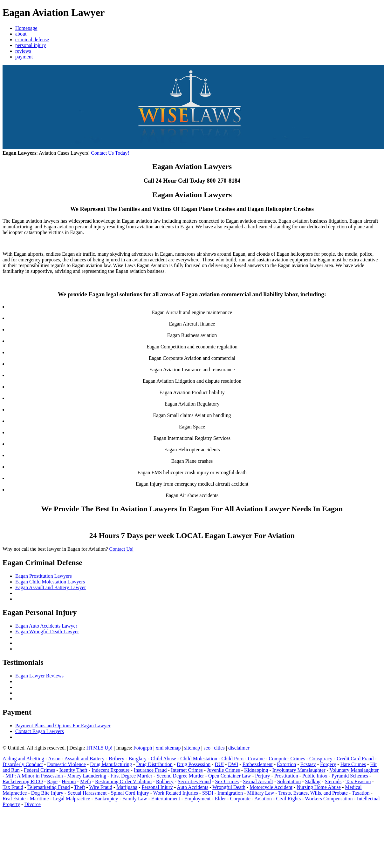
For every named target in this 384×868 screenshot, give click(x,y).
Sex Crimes (227, 781)
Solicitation (289, 781)
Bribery (117, 759)
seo (207, 748)
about (21, 34)
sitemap (192, 748)
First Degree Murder (132, 776)
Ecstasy (308, 764)
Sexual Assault (258, 781)
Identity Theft (73, 770)
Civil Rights (288, 799)
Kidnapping (256, 770)
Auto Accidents (192, 787)
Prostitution (286, 776)
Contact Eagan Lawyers (40, 731)
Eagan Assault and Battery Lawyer (51, 587)
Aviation (263, 799)
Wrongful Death (229, 787)
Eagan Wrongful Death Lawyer (47, 632)
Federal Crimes (39, 770)
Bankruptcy (106, 799)
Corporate (240, 799)
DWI (233, 764)
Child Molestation (199, 759)
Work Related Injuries (176, 793)
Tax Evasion (358, 781)
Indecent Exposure (111, 770)
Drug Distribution (154, 764)
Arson (54, 759)
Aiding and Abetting (23, 759)
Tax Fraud (13, 787)
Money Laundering (87, 776)
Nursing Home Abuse (319, 787)
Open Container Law (230, 776)
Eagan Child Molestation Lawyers (50, 582)
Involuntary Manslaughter (299, 770)
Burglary (137, 759)
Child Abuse (163, 759)
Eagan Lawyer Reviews (39, 676)
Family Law (135, 799)
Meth (86, 781)
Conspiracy (321, 759)
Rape (52, 781)
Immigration (230, 793)
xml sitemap (168, 748)
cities (219, 748)
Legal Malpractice (72, 799)
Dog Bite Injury (47, 793)
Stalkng (313, 781)
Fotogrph (143, 748)
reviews (23, 51)
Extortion (286, 764)
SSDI (208, 793)
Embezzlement (258, 764)
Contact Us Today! (110, 153)
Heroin (69, 781)
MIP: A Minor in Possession (34, 776)
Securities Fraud (194, 781)
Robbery (165, 781)
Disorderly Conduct (23, 764)
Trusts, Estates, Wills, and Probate (313, 793)
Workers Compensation (329, 799)
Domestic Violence (66, 764)
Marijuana (127, 787)
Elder (220, 799)
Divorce (32, 804)
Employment (198, 799)
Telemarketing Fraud (49, 787)
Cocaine (256, 759)
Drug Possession (194, 764)
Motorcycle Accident (271, 787)
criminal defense (32, 40)
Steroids (333, 781)
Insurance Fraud (150, 770)
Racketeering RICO (23, 781)
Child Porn (233, 759)
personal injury (31, 45)
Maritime (39, 799)
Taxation (361, 793)
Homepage (26, 28)
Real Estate (14, 799)
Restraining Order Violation (123, 781)
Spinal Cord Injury (130, 793)
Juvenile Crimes (223, 770)
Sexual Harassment (87, 793)
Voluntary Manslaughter (354, 770)
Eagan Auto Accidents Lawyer (46, 626)
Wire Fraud (101, 787)
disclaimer (239, 748)
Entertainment (166, 799)
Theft (80, 787)
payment (24, 57)
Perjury (263, 776)
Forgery (328, 764)
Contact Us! (122, 549)
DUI (219, 764)
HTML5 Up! (99, 748)
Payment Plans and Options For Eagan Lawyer (63, 726)
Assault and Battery (85, 759)
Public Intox (315, 776)
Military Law (261, 793)
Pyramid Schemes (350, 776)
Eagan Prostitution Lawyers (44, 576)
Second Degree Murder (180, 776)
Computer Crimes (287, 759)
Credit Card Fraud (355, 759)
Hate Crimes (353, 764)
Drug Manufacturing (111, 764)
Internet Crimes (187, 770)
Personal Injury (157, 787)
